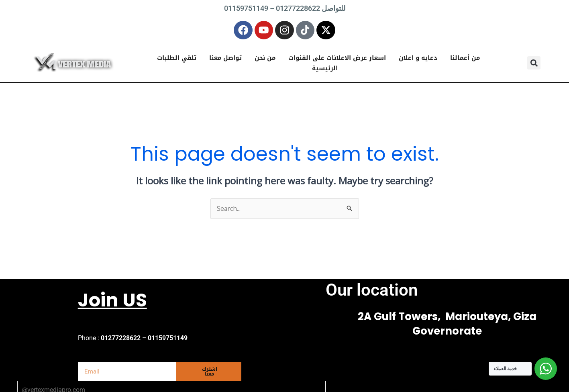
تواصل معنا (225, 61)
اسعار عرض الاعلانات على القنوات (337, 61)
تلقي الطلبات (177, 61)
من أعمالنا (465, 61)
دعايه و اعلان (418, 61)
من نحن (265, 61)
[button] (534, 66)
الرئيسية (325, 71)
